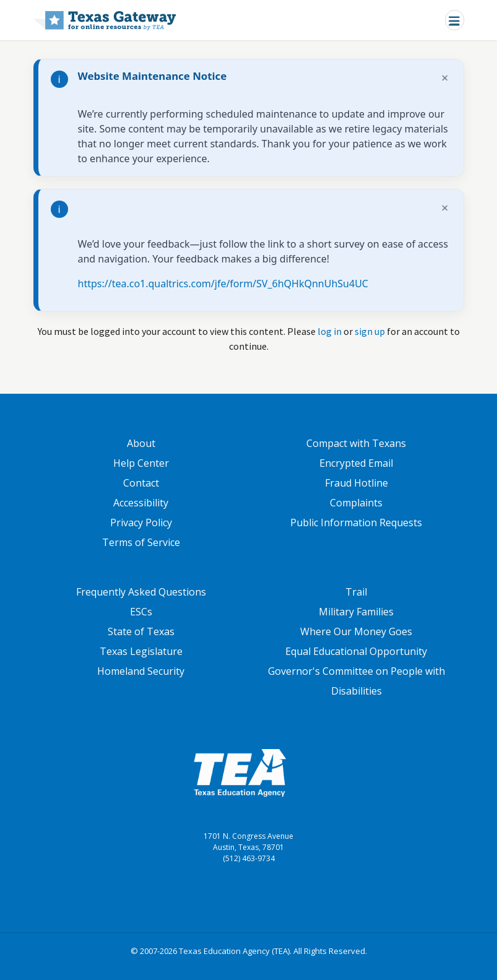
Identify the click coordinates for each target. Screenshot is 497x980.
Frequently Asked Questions (141, 592)
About (141, 443)
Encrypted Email (356, 463)
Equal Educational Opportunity (356, 651)
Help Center (141, 463)
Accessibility (141, 503)
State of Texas (141, 631)
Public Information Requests (356, 523)
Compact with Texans (356, 443)
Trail (356, 592)
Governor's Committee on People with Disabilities (357, 681)
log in (330, 331)
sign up (370, 331)
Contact (141, 483)
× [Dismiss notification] (445, 78)
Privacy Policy (141, 523)
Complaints (356, 503)
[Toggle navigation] (455, 20)
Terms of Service (141, 542)
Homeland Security (141, 671)
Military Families (356, 612)
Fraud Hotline (357, 483)
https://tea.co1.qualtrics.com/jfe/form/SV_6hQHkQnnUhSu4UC (223, 284)
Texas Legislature (141, 651)
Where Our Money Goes (356, 631)
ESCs (141, 612)
